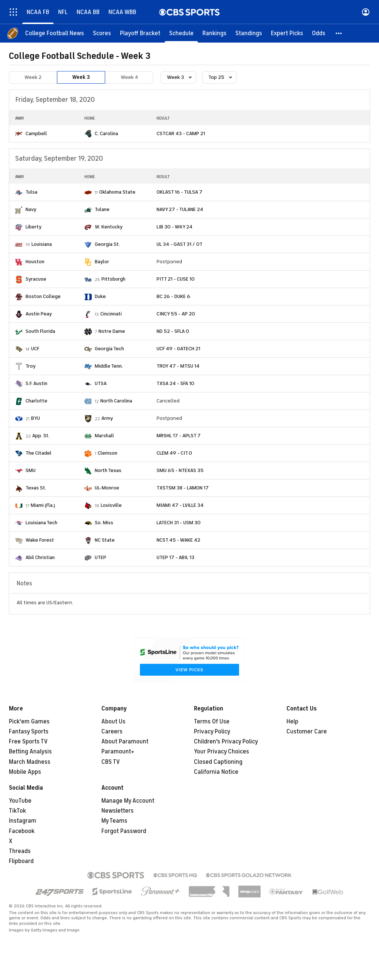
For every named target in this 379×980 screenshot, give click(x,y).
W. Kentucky (109, 227)
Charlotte (36, 401)
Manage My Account (128, 801)
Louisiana (42, 244)
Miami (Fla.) (43, 505)
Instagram (23, 821)
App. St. (41, 436)
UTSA (101, 383)
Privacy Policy (212, 732)
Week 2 (33, 77)
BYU (36, 418)
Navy (31, 209)
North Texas (108, 470)
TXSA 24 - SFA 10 (175, 383)
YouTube (20, 801)
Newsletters (118, 811)
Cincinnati (111, 314)
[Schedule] (181, 33)
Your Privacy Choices (222, 752)
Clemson (108, 453)
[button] (339, 33)
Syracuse (36, 279)
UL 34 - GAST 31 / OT (180, 244)
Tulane (102, 209)
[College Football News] (55, 33)
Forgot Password (124, 831)
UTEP (100, 557)
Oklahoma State (117, 192)
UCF (35, 349)
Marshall (104, 436)
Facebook (22, 831)
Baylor (102, 262)
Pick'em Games (29, 722)
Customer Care (307, 732)
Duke (100, 296)
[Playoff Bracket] (140, 33)
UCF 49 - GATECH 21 (178, 349)
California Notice (216, 772)
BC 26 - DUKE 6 (173, 296)
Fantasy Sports (29, 732)
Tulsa (31, 192)
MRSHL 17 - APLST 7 (179, 436)
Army (107, 418)
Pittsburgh (113, 279)
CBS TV (111, 762)
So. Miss (104, 523)
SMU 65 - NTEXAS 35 (180, 470)
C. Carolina (106, 133)
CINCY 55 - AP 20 (176, 314)
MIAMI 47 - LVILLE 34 (180, 505)
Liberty (33, 227)
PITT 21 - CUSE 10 (176, 279)
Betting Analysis (30, 752)
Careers (112, 732)
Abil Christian (40, 557)
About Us (113, 722)
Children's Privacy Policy (226, 742)
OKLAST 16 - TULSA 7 (180, 192)
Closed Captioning (218, 762)
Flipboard (21, 861)
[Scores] (102, 33)
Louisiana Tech (41, 523)
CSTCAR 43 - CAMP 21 (181, 133)
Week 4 (129, 77)
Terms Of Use (212, 722)
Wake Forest (40, 540)
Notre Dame (112, 331)
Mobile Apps (25, 772)
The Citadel (38, 453)
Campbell (36, 133)
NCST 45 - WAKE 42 (178, 540)
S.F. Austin (36, 383)
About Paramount (125, 742)
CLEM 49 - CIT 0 (174, 453)
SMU (31, 470)
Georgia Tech (109, 349)
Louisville (111, 505)
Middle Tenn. (109, 366)
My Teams (114, 821)
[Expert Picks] (287, 33)
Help (292, 722)
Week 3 (81, 77)
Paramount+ (118, 752)
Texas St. (36, 488)
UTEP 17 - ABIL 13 (175, 557)
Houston (35, 262)
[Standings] (249, 33)
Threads (20, 851)
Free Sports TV (28, 742)
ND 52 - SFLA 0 (173, 331)
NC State (105, 540)
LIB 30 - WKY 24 (175, 227)
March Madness (30, 762)
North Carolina (116, 401)
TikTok (17, 811)
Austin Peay (39, 314)
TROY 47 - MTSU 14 (178, 366)
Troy (31, 366)
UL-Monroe (107, 488)
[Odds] (319, 33)
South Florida (40, 331)
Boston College (43, 296)
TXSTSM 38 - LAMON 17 (183, 488)
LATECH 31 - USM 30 (179, 523)
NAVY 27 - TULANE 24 (180, 209)
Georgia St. (107, 244)
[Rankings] (214, 33)
